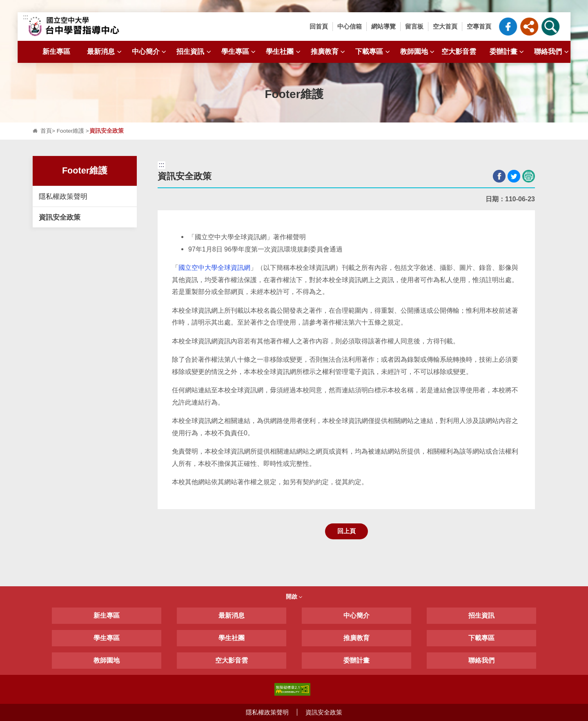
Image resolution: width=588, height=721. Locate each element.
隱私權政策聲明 (63, 196)
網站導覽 (383, 26)
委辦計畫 (508, 52)
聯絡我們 (552, 52)
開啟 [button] (294, 596)
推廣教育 (329, 52)
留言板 (414, 26)
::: (26, 17)
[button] (529, 27)
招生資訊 (195, 52)
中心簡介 (150, 52)
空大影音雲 (459, 51)
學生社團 (284, 52)
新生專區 (56, 51)
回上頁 (346, 531)
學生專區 (239, 52)
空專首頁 (479, 26)
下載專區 (373, 52)
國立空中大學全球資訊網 (214, 268)
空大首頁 (445, 26)
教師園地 (418, 52)
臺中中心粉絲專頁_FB (508, 27)
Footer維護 (70, 131)
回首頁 (319, 26)
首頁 (46, 131)
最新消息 (105, 52)
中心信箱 (350, 26)
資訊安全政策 (60, 217)
